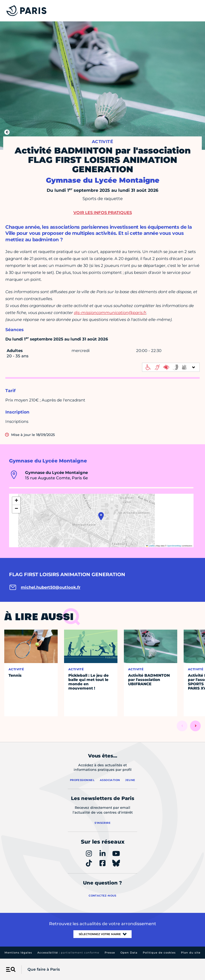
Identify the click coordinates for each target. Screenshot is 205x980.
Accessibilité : (68, 953)
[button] (101, 516)
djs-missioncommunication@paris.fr (110, 313)
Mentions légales (18, 953)
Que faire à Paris (44, 969)
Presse (110, 953)
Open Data (129, 953)
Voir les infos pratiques (103, 213)
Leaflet (150, 546)
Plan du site (191, 953)
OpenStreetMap (174, 546)
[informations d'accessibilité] (171, 367)
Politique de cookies (159, 953)
